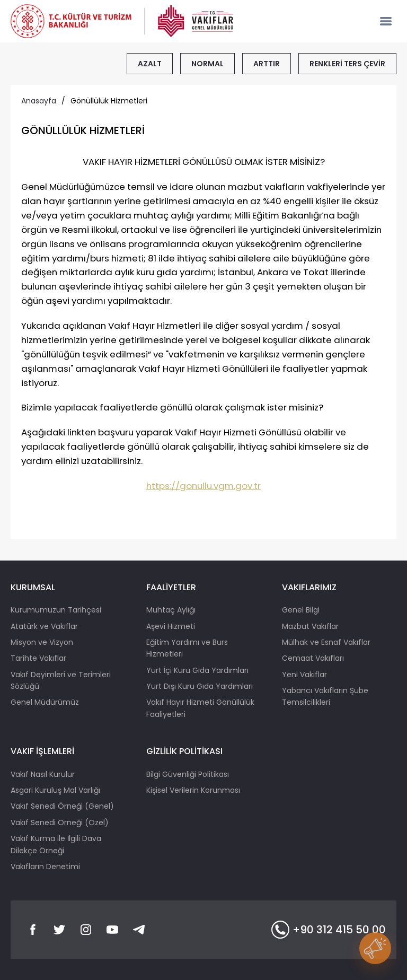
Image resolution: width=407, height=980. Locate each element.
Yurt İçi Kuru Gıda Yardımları (197, 670)
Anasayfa (39, 101)
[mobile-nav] (386, 21)
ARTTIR (267, 64)
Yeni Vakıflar (304, 675)
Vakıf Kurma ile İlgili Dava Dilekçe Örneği (56, 844)
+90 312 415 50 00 (329, 930)
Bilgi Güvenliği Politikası (188, 774)
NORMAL (207, 64)
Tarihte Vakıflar (38, 658)
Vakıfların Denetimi (45, 867)
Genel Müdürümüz (45, 702)
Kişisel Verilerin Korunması (193, 790)
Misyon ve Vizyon (42, 642)
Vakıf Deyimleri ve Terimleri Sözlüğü (61, 680)
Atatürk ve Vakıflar (44, 626)
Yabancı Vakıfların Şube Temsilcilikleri (325, 696)
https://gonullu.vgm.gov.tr (203, 486)
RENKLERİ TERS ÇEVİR (347, 64)
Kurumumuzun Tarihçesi (56, 610)
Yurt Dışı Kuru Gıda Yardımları (200, 686)
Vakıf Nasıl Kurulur (43, 774)
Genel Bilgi (301, 610)
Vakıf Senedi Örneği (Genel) (62, 806)
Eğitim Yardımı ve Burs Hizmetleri (187, 648)
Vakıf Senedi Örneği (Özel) (60, 822)
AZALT (150, 64)
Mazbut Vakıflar (310, 626)
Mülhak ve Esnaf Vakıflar (326, 642)
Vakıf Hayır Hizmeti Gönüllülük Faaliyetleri (200, 708)
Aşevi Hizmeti (171, 626)
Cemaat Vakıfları (313, 658)
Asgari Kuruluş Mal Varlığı (55, 790)
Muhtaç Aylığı (171, 610)
